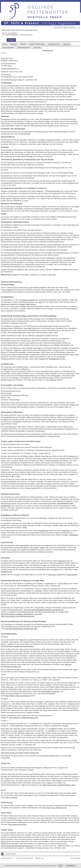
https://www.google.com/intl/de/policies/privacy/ (18, 616)
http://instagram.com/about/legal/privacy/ (23, 718)
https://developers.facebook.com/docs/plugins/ (17, 646)
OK (61, 866)
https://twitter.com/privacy (51, 691)
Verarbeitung (74, 535)
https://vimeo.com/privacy (17, 824)
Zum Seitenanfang (75, 858)
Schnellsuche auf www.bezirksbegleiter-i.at (65, 27)
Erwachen (14, 44)
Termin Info (37, 48)
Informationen (70, 866)
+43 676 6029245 (12, 33)
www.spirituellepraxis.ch (26, 35)
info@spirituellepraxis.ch (12, 35)
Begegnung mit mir (54, 44)
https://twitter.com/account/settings (17, 696)
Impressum (25, 300)
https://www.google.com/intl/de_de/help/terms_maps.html (21, 614)
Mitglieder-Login (40, 858)
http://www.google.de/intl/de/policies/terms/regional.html (44, 610)
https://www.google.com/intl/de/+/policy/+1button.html (20, 753)
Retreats (23, 44)
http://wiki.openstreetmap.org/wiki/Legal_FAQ (21, 629)
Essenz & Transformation (37, 44)
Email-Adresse (72, 575)
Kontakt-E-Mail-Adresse (27, 304)
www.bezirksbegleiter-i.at (7, 858)
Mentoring (66, 44)
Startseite (11, 40)
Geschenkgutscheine (24, 48)
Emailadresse (54, 359)
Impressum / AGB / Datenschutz (25, 858)
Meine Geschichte (8, 48)
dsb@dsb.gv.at (6, 572)
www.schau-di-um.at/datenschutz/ (54, 808)
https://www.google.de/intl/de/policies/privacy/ (17, 846)
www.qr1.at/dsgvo (11, 797)
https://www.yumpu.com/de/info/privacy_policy (59, 785)
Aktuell (5, 44)
